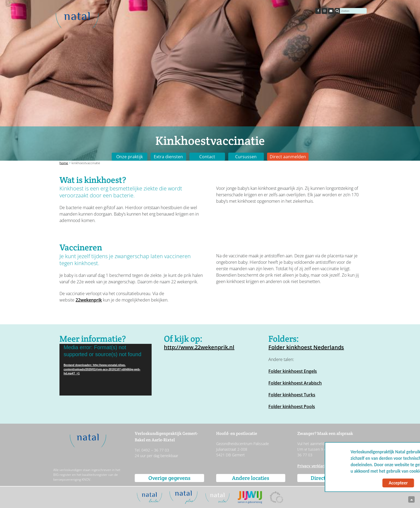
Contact (207, 157)
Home (64, 163)
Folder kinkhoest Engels (293, 371)
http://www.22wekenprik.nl (199, 347)
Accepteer (364, 483)
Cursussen (246, 157)
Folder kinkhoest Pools (292, 407)
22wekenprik (89, 300)
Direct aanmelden (288, 157)
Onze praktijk (130, 157)
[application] (105, 370)
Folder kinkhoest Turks (292, 395)
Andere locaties (251, 478)
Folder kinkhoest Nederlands (306, 347)
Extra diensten (168, 157)
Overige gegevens (169, 478)
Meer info (401, 471)
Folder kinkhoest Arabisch (295, 383)
